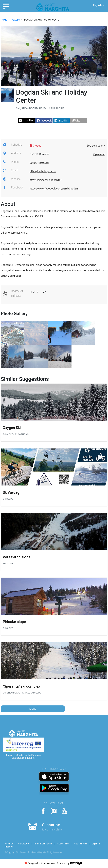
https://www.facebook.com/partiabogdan (54, 189)
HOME (4, 20)
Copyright (96, 844)
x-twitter (26, 120)
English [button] (98, 5)
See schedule (95, 146)
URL (76, 121)
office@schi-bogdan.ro (43, 171)
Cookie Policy (81, 844)
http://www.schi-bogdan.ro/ (46, 180)
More (33, 709)
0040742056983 (39, 163)
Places (16, 20)
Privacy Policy (63, 844)
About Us (9, 844)
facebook (44, 121)
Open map (99, 154)
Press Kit (9, 847)
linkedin (61, 121)
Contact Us (24, 844)
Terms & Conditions (43, 844)
